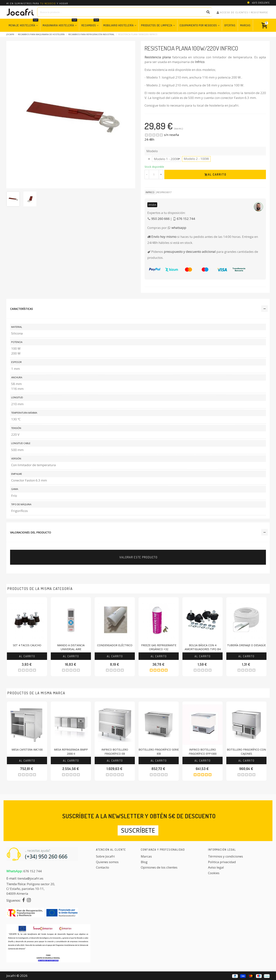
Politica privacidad (222, 862)
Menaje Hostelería (23, 23)
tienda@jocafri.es (30, 878)
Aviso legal (216, 867)
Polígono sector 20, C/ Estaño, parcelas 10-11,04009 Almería (31, 889)
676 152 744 (32, 871)
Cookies (214, 873)
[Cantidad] (154, 174)
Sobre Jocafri (105, 856)
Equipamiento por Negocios (198, 25)
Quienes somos (107, 862)
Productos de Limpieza (157, 25)
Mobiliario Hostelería (118, 25)
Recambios (90, 23)
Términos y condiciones (225, 856)
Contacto (103, 867)
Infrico (150, 192)
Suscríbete (138, 830)
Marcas (245, 25)
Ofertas (230, 25)
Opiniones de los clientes (159, 867)
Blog (144, 862)
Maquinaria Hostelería (60, 23)
